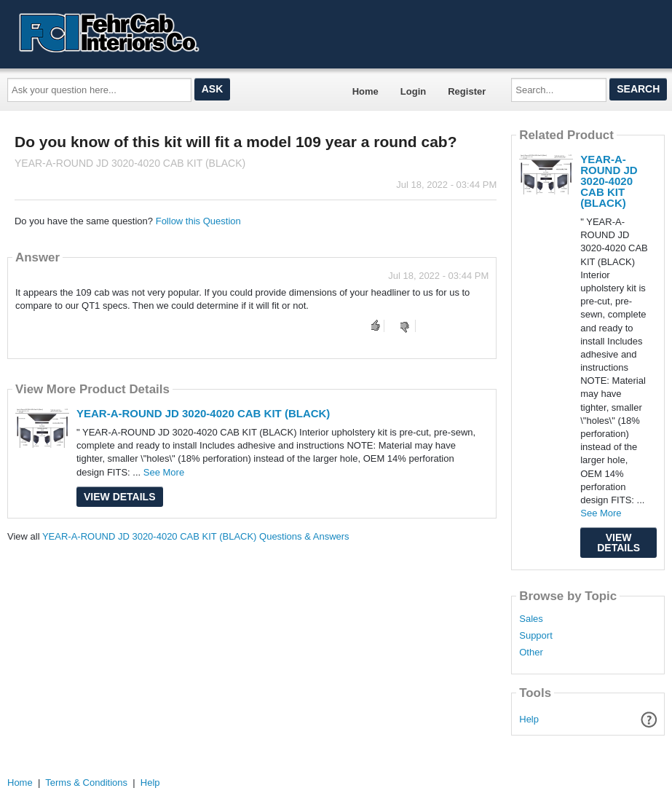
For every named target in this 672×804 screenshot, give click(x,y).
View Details (120, 497)
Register (467, 91)
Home (365, 91)
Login (413, 91)
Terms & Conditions (86, 783)
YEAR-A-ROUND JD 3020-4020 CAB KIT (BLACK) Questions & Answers (196, 536)
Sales (531, 619)
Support (536, 636)
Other (531, 653)
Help (529, 719)
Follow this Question (198, 221)
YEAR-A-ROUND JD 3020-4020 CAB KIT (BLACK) (203, 413)
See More (164, 472)
